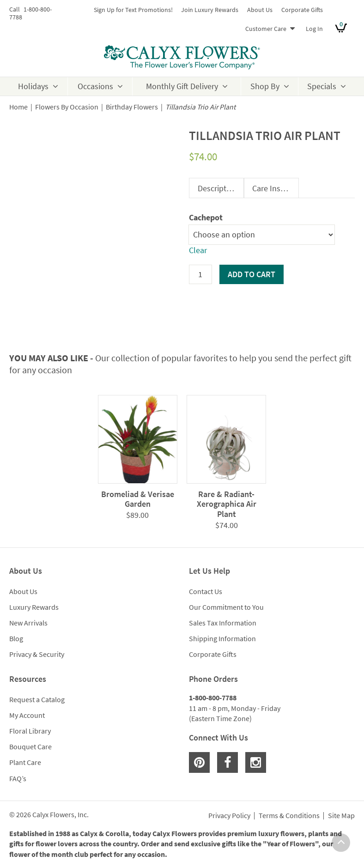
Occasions (95, 86)
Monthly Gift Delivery (182, 86)
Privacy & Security (37, 654)
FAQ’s (18, 778)
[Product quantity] (200, 274)
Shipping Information (222, 638)
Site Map (341, 816)
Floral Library (30, 731)
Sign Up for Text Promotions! (133, 10)
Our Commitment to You (226, 607)
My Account (27, 715)
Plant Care (25, 762)
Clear (198, 250)
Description (218, 188)
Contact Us (206, 591)
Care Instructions (275, 188)
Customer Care (266, 29)
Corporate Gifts (302, 10)
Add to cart (252, 274)
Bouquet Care (30, 747)
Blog (16, 638)
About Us (260, 10)
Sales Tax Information (223, 623)
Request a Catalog (37, 699)
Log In (314, 29)
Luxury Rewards (34, 607)
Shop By (265, 86)
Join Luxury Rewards (210, 10)
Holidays (33, 86)
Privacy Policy (229, 816)
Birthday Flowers (132, 107)
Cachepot (206, 217)
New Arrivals (28, 623)
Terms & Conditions (289, 816)
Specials (322, 86)
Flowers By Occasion (67, 107)
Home (18, 107)
